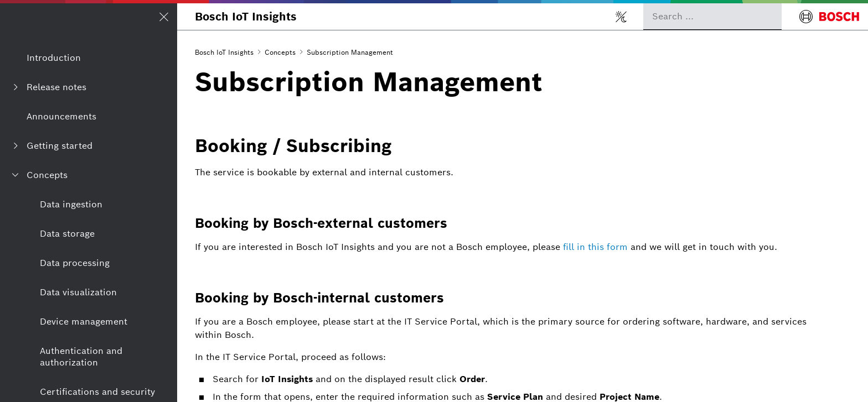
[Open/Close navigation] (164, 17)
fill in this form (595, 247)
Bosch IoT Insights (246, 17)
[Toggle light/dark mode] (621, 17)
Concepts (280, 52)
